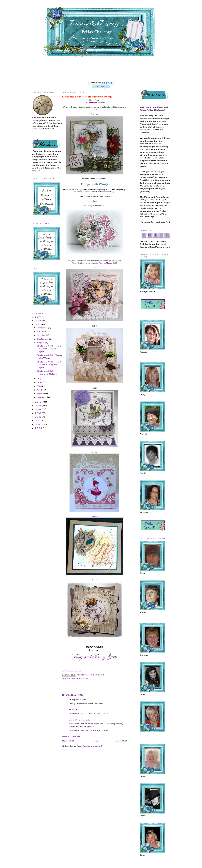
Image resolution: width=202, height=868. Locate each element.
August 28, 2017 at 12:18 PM (88, 730)
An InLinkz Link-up (72, 671)
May (40, 386)
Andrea (94, 579)
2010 (38, 424)
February (42, 397)
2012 (38, 417)
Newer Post (68, 741)
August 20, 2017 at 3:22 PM (89, 713)
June (40, 382)
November (42, 331)
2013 (38, 413)
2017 (38, 324)
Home (95, 741)
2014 (38, 409)
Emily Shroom (76, 720)
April (40, 390)
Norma (94, 114)
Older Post (121, 741)
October (42, 335)
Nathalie (94, 452)
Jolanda (95, 201)
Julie (95, 268)
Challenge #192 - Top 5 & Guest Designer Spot (49, 365)
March (41, 394)
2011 (38, 421)
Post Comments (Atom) (89, 746)
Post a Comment (71, 737)
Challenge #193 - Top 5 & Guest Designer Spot (49, 349)
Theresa (95, 516)
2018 (38, 321)
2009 (39, 428)
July (39, 379)
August (41, 343)
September (43, 339)
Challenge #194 (80, 678)
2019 (38, 317)
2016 (38, 402)
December (42, 328)
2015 (38, 406)
